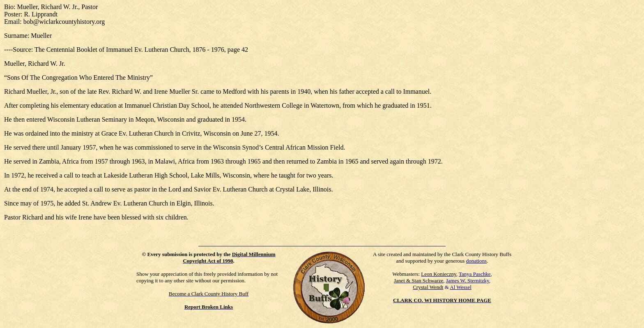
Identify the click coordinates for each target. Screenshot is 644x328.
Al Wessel (461, 287)
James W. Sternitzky (468, 281)
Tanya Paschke (475, 274)
